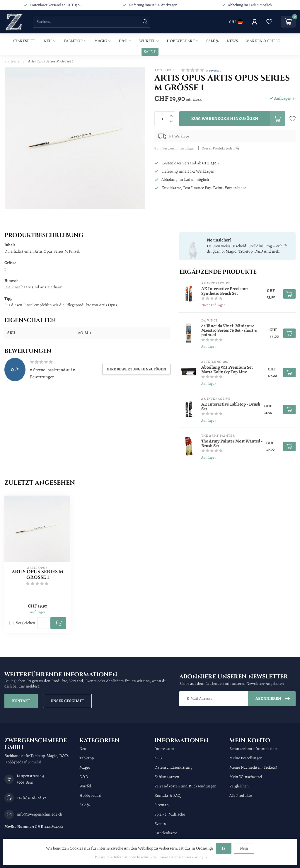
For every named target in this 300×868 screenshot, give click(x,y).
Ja (224, 848)
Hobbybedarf (181, 41)
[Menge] (43, 623)
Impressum (164, 749)
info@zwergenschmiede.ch (39, 814)
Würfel (147, 41)
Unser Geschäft (67, 701)
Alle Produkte (241, 795)
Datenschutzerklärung (173, 767)
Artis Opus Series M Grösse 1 (51, 61)
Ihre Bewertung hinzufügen (136, 369)
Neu (48, 41)
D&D (123, 41)
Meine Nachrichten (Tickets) (253, 767)
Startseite (24, 41)
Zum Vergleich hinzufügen (175, 148)
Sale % (212, 41)
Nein (244, 848)
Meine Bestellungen (246, 758)
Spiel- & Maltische (170, 814)
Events (160, 824)
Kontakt (21, 701)
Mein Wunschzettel (246, 777)
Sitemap (161, 805)
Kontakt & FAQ (167, 795)
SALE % (150, 52)
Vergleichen (25, 623)
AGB (158, 758)
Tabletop (73, 41)
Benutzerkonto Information (253, 749)
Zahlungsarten (167, 777)
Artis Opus (165, 70)
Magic (101, 41)
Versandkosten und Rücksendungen (185, 786)
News (232, 41)
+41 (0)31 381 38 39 (31, 798)
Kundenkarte (166, 833)
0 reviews (213, 70)
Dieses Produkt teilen (220, 148)
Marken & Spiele (263, 41)
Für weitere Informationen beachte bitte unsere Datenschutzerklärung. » (151, 857)
